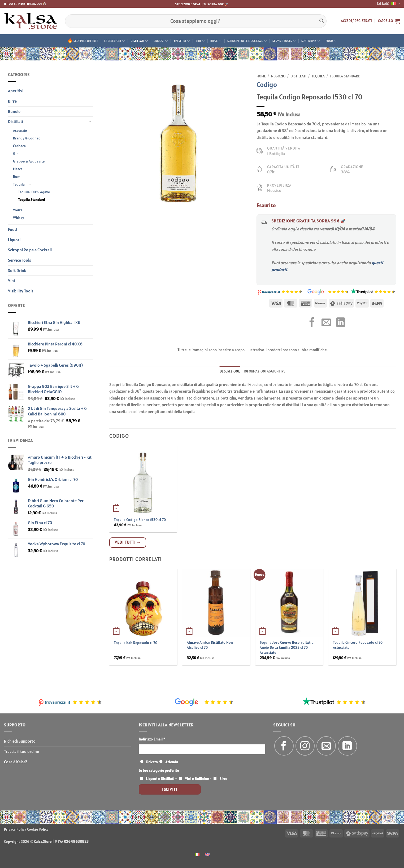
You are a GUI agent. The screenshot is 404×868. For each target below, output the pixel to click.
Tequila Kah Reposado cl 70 (136, 643)
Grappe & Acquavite (29, 161)
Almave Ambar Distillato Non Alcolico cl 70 (210, 645)
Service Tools (284, 41)
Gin (16, 154)
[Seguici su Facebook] (284, 746)
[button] (356, 21)
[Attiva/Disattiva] (90, 122)
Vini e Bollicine (197, 779)
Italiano (388, 4)
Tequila (19, 184)
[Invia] (322, 21)
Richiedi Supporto (20, 741)
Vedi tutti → (128, 542)
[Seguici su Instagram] (305, 746)
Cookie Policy (38, 829)
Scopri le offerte (86, 41)
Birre (216, 41)
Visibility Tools (21, 291)
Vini (200, 41)
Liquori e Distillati (160, 779)
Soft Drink (311, 41)
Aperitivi (182, 41)
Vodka (18, 210)
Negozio (278, 76)
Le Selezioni (114, 41)
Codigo (267, 84)
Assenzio (20, 130)
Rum (17, 177)
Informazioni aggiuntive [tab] (265, 371)
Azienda (172, 762)
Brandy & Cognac (27, 138)
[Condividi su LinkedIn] (341, 323)
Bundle (14, 111)
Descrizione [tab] (230, 371)
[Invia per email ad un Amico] (326, 323)
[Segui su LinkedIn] (347, 746)
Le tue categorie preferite (159, 770)
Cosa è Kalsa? (16, 762)
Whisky (19, 218)
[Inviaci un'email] (326, 746)
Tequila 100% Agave (34, 192)
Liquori (161, 41)
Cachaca (19, 146)
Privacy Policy (15, 829)
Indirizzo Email (152, 739)
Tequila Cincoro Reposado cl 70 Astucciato (358, 645)
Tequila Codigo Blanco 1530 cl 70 (140, 520)
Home (261, 76)
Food (331, 41)
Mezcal (18, 169)
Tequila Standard (32, 200)
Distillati (139, 41)
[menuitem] (197, 854)
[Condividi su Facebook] (312, 323)
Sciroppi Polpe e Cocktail (247, 41)
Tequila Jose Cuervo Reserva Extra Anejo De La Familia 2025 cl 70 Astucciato (287, 647)
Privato (152, 762)
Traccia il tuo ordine (21, 751)
